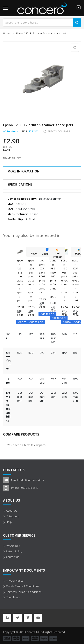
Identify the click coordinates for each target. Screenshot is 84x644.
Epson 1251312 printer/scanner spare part (20, 280)
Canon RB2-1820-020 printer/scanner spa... (53, 278)
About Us (12, 511)
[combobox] (42, 23)
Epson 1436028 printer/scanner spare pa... (64, 280)
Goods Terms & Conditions (23, 586)
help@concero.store (32, 480)
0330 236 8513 (30, 488)
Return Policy (14, 551)
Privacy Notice (15, 581)
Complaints (13, 597)
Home (7, 33)
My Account (13, 546)
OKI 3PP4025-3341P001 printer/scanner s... (42, 276)
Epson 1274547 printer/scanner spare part (31, 280)
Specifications (20, 184)
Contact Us (13, 557)
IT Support (12, 516)
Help (9, 522)
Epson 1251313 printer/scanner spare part (75, 280)
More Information (23, 171)
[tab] (42, 171)
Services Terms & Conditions (24, 592)
